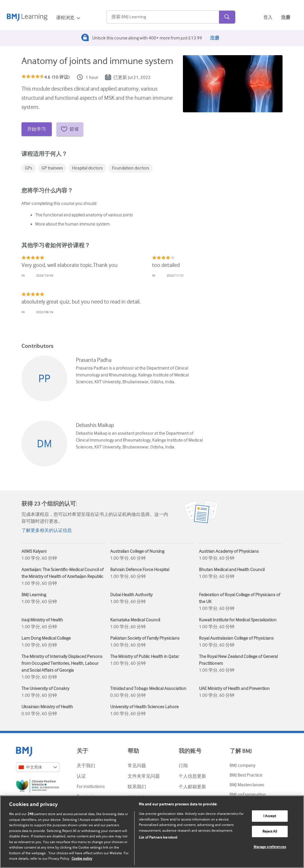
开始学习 (37, 129)
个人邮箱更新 (192, 787)
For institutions (91, 787)
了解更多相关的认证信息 (47, 530)
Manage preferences (270, 847)
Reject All (270, 832)
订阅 (183, 766)
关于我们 (86, 766)
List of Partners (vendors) (158, 837)
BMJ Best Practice (246, 775)
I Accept (270, 816)
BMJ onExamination (248, 795)
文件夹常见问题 (144, 776)
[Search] (163, 17)
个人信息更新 (192, 776)
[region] (152, 832)
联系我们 (137, 787)
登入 (268, 17)
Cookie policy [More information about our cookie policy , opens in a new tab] (82, 858)
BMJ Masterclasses (247, 785)
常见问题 (137, 766)
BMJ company (242, 765)
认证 (81, 776)
